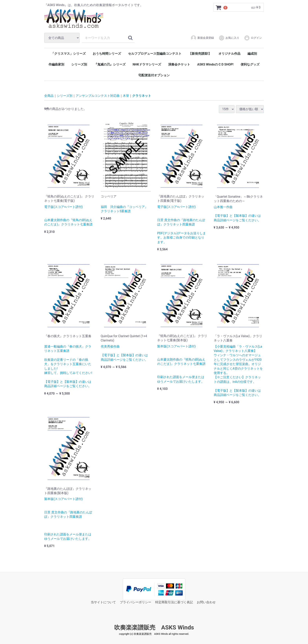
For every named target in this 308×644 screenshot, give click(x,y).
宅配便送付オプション (154, 75)
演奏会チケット (179, 64)
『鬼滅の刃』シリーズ (110, 64)
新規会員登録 (202, 38)
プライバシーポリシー (136, 602)
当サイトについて (103, 602)
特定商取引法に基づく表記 (174, 602)
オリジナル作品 (229, 54)
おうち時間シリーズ (107, 54)
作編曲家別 (56, 64)
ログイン (253, 38)
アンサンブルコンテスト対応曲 (98, 96)
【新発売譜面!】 (200, 54)
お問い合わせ (206, 602)
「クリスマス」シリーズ (68, 54)
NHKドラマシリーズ (147, 64)
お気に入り (229, 38)
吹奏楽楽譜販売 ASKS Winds (154, 627)
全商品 (49, 96)
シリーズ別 (79, 64)
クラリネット (142, 96)
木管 (126, 96)
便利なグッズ (250, 64)
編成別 (252, 54)
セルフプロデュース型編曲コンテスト (155, 54)
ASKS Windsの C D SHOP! (215, 64)
